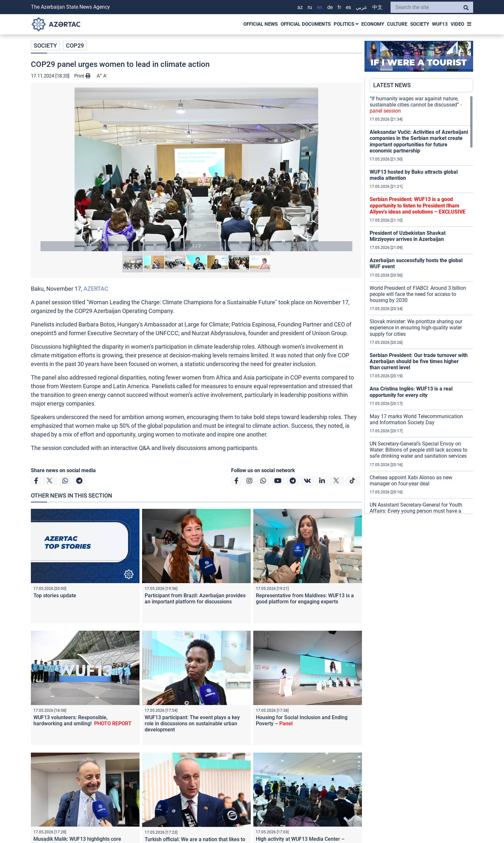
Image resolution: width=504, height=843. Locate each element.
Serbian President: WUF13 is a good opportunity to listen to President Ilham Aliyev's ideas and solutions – (418, 205)
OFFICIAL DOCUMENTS (306, 24)
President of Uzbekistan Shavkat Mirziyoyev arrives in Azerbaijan (408, 236)
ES (348, 7)
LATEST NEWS (392, 85)
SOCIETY (420, 24)
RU (310, 7)
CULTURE (397, 24)
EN (320, 7)
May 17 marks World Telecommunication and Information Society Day (416, 419)
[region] (421, 305)
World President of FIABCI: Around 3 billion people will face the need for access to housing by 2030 (418, 294)
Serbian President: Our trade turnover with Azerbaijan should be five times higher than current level (419, 361)
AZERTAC (96, 289)
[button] (196, 169)
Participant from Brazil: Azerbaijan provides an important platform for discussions (195, 599)
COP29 (75, 46)
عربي (362, 7)
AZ (300, 7)
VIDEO (457, 24)
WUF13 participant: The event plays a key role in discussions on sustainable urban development (192, 724)
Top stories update (61, 596)
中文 (377, 7)
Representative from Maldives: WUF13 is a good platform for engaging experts (305, 599)
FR (339, 7)
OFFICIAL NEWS (261, 24)
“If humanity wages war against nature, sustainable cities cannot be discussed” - (416, 105)
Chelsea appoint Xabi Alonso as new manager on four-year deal (411, 481)
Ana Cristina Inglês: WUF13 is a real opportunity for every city (411, 392)
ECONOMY (373, 24)
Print (82, 76)
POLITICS (346, 24)
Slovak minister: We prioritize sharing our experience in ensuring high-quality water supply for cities (416, 328)
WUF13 (440, 24)
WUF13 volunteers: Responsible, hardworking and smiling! (82, 720)
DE (330, 7)
